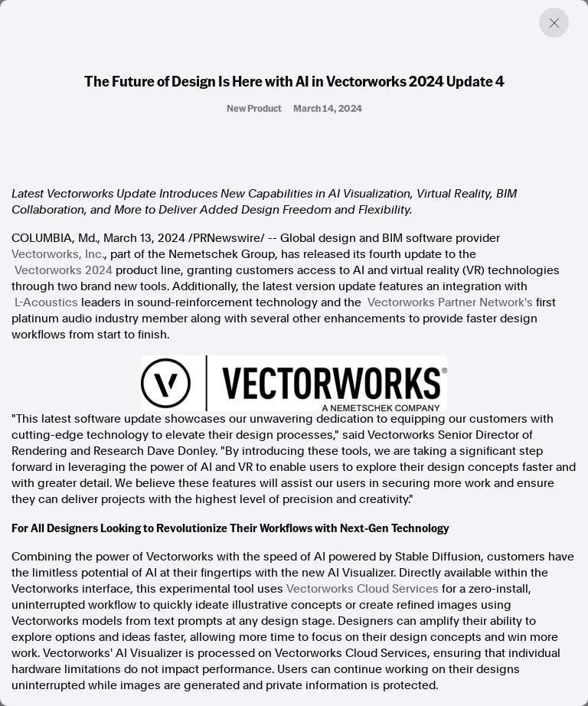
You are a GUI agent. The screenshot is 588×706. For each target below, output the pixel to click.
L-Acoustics (46, 302)
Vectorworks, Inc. (58, 254)
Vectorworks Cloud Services (363, 589)
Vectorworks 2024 (64, 270)
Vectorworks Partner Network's (450, 302)
